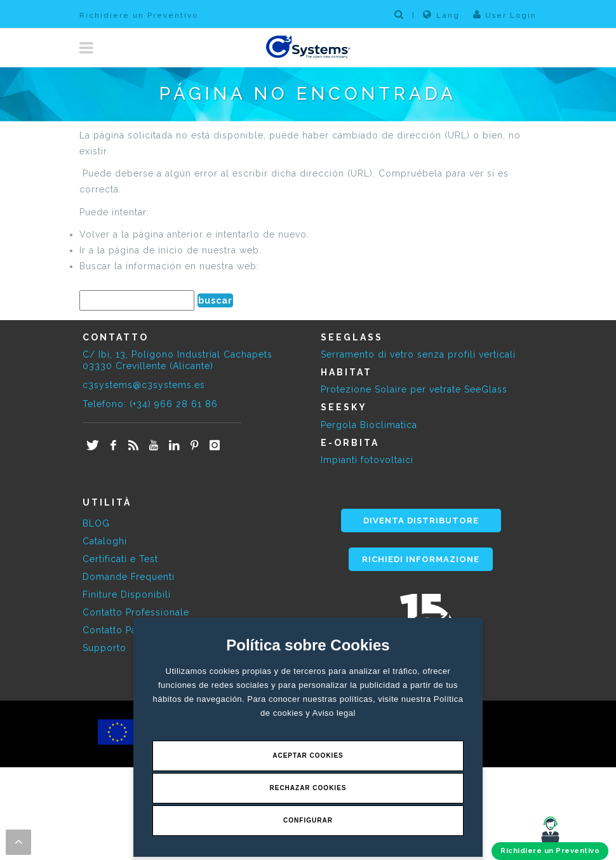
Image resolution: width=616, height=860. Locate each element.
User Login (505, 15)
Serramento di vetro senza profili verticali (418, 354)
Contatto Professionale (136, 612)
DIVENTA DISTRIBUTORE (421, 521)
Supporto (104, 648)
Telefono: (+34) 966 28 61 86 (150, 404)
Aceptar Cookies (308, 756)
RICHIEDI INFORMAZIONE (421, 559)
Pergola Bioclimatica (369, 425)
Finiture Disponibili (127, 595)
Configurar (308, 820)
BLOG (96, 523)
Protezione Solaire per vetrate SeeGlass (414, 389)
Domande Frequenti (129, 577)
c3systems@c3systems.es (144, 385)
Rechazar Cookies (308, 788)
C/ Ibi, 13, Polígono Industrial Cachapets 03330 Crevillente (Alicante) (177, 360)
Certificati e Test (120, 559)
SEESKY (344, 407)
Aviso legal (334, 713)
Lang (441, 15)
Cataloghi (105, 541)
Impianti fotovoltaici (367, 460)
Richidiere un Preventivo (139, 15)
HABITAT (346, 372)
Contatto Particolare (129, 630)
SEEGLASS (352, 337)
